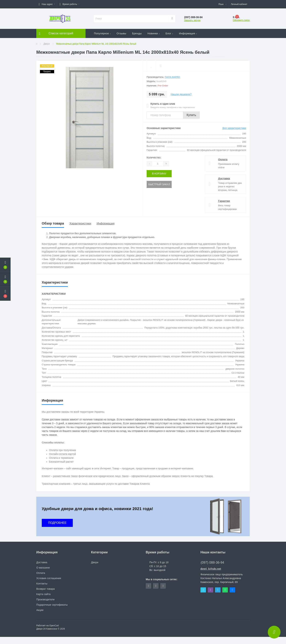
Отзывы (121, 33)
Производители (45, 599)
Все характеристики (234, 128)
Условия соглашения (49, 578)
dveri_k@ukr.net (211, 569)
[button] (47, 4)
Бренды (137, 33)
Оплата (223, 159)
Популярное (102, 33)
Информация (188, 33)
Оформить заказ (241, 20)
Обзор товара (53, 223)
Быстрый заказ (159, 184)
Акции (40, 610)
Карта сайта (43, 594)
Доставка (224, 178)
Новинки (154, 33)
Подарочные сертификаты (52, 605)
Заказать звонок (192, 20)
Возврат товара (46, 589)
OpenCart (54, 626)
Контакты (42, 584)
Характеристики (80, 224)
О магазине (43, 568)
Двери (47, 44)
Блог (169, 33)
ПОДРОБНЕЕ (57, 523)
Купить (191, 115)
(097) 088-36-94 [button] (212, 563)
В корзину (159, 174)
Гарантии (224, 201)
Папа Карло (172, 77)
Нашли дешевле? (181, 94)
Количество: (154, 157)
